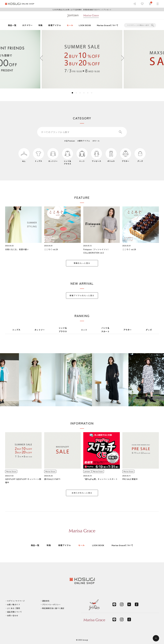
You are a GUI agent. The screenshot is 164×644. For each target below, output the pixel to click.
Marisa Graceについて (108, 25)
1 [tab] (72, 93)
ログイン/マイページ (16, 601)
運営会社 (46, 601)
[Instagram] (122, 604)
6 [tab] (92, 93)
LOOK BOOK (85, 25)
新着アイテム (55, 25)
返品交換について (14, 612)
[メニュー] (158, 4)
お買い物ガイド (14, 605)
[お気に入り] (142, 4)
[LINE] (114, 604)
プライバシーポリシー (51, 605)
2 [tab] (76, 93)
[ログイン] (135, 4)
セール (70, 25)
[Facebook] (137, 604)
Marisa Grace (11, 471)
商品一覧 (12, 25)
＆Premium (70, 141)
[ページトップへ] (156, 638)
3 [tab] (80, 93)
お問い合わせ (13, 615)
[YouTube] (129, 604)
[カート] (150, 4)
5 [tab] (88, 93)
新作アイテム (84, 141)
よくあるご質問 (14, 608)
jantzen (87, 471)
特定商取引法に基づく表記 (53, 608)
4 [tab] (84, 93)
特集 (41, 25)
